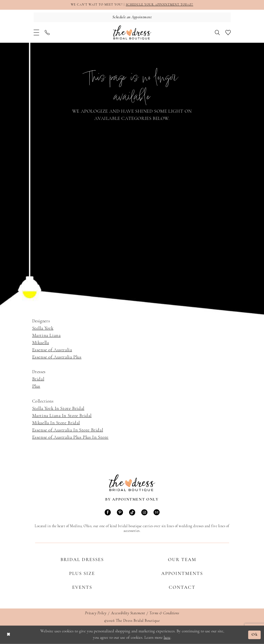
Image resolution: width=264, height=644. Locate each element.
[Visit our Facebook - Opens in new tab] (108, 513)
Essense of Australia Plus (57, 357)
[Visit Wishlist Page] (228, 33)
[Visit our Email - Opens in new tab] (157, 513)
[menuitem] (36, 32)
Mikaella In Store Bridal (56, 423)
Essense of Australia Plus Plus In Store (70, 437)
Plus (36, 386)
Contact (182, 588)
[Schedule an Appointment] (132, 17)
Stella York (43, 328)
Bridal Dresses (82, 560)
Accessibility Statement (128, 613)
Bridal (38, 379)
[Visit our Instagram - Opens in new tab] (144, 513)
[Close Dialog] (9, 635)
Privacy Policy (96, 613)
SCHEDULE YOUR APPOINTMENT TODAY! (159, 5)
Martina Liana (46, 336)
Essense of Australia (52, 350)
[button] (36, 32)
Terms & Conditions (164, 613)
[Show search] (217, 32)
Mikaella (41, 343)
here (167, 638)
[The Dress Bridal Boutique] (132, 33)
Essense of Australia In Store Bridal (68, 430)
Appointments (182, 574)
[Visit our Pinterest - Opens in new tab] (120, 513)
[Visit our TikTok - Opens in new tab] (132, 513)
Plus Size (82, 574)
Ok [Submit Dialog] (255, 635)
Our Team (182, 560)
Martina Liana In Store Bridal (62, 416)
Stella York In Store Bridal (58, 409)
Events (82, 588)
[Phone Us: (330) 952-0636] (47, 32)
